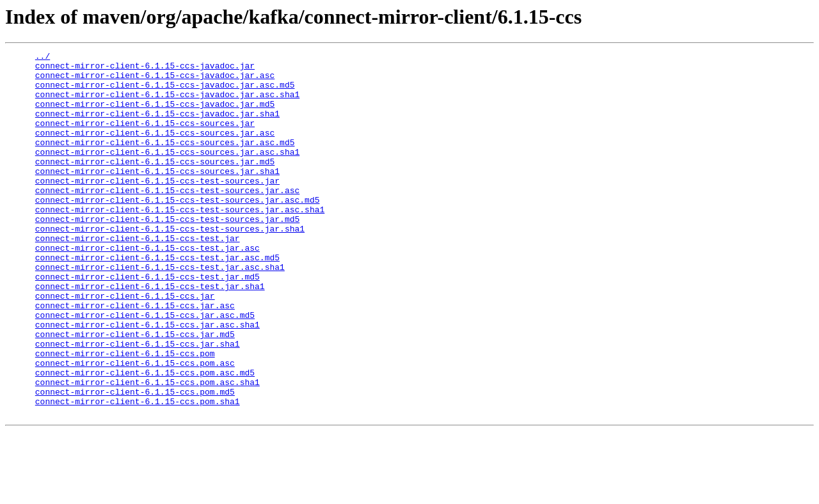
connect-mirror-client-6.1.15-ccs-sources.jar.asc (155, 150)
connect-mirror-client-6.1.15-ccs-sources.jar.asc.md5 (165, 161)
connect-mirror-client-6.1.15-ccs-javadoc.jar (145, 69)
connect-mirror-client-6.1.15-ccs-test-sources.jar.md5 (167, 253)
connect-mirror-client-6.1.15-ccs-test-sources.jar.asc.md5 (178, 230)
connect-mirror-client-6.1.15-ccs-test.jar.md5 (147, 322)
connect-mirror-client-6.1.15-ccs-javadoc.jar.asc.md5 (165, 92)
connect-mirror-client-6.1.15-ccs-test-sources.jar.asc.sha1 (180, 242)
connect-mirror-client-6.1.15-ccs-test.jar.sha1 (150, 334)
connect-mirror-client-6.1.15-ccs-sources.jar (145, 138)
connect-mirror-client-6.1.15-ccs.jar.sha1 (138, 403)
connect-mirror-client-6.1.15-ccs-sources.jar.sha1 (157, 196)
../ (43, 58)
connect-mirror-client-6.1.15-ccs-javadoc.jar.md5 (155, 115)
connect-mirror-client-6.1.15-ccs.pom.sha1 (138, 472)
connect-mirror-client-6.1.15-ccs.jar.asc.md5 (145, 368)
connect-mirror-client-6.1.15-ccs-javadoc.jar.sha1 (157, 127)
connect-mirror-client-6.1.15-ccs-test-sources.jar (157, 207)
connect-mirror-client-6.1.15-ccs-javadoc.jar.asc (155, 81)
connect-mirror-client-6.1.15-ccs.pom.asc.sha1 (147, 449)
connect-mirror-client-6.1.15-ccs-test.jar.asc (147, 288)
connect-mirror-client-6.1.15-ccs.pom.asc (135, 426)
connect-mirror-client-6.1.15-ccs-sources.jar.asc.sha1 (167, 173)
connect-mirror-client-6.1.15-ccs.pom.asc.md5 (145, 437)
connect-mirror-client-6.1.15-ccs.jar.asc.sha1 (147, 380)
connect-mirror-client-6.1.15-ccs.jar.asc (135, 357)
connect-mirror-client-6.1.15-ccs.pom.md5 (135, 461)
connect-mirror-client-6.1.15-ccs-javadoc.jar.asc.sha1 (167, 104)
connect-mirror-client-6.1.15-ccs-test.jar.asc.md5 (157, 299)
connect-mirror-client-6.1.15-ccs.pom (125, 414)
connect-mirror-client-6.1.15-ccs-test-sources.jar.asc (167, 219)
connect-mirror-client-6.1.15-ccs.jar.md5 (135, 391)
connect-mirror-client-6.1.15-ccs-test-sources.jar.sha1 (170, 265)
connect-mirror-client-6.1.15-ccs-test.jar (138, 276)
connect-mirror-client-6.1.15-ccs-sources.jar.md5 (155, 184)
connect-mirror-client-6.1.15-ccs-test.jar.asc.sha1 (160, 311)
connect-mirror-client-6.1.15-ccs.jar (125, 345)
